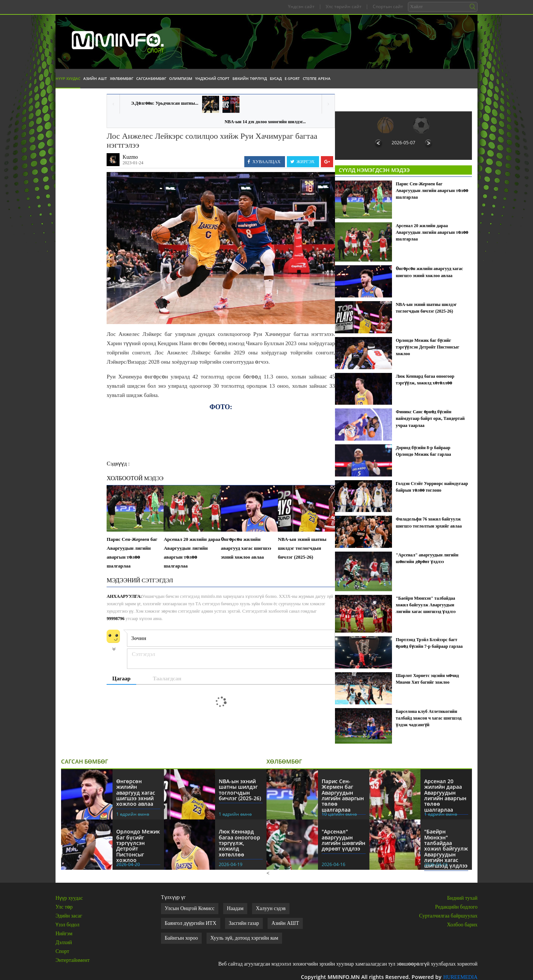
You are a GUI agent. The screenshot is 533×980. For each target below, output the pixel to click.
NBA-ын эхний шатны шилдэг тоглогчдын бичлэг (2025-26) (302, 548)
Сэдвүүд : (118, 464)
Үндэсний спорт (212, 78)
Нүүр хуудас (68, 78)
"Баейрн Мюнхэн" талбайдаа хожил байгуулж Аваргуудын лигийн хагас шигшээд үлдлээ (426, 605)
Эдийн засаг (69, 916)
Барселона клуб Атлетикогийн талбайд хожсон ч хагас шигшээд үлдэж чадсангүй (429, 718)
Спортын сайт (388, 6)
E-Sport (292, 78)
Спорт (62, 951)
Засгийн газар (244, 923)
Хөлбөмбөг (122, 78)
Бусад (276, 78)
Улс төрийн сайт (344, 6)
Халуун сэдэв (271, 908)
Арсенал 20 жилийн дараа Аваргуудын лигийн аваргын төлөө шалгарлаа (192, 553)
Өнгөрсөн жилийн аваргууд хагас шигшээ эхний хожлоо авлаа (246, 548)
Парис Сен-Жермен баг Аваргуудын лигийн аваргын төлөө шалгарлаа (132, 553)
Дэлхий (64, 942)
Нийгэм (64, 934)
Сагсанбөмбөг (151, 78)
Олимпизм (181, 78)
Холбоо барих (462, 925)
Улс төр (64, 907)
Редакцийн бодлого (456, 907)
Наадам (235, 908)
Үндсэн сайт (301, 6)
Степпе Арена (317, 78)
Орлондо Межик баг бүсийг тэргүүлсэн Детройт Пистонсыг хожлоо (427, 347)
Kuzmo (130, 157)
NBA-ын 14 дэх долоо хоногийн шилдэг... (265, 122)
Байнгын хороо (181, 938)
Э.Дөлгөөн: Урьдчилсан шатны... (165, 103)
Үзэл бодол (67, 925)
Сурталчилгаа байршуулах (448, 916)
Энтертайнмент (73, 960)
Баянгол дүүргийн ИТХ (191, 923)
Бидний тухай (462, 898)
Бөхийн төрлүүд (250, 78)
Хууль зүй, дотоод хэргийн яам (244, 938)
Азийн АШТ (95, 78)
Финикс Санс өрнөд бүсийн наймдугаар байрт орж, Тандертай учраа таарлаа (430, 418)
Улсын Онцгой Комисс (190, 908)
